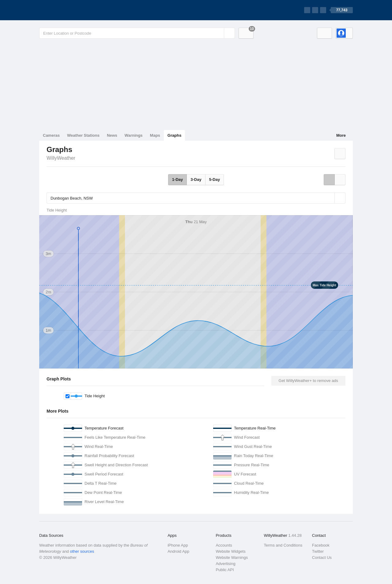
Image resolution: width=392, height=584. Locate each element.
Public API (225, 570)
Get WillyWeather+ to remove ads (308, 381)
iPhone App (178, 545)
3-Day (196, 179)
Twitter (318, 551)
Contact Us (322, 557)
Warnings (134, 135)
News (112, 135)
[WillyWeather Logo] (68, 10)
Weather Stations (83, 135)
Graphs (175, 135)
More (341, 135)
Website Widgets (230, 551)
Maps (155, 135)
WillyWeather (61, 158)
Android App (178, 551)
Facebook (321, 545)
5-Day (215, 179)
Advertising (225, 564)
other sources (82, 551)
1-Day (177, 179)
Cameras (51, 135)
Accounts (224, 545)
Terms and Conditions (283, 545)
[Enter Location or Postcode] (137, 33)
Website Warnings (232, 557)
